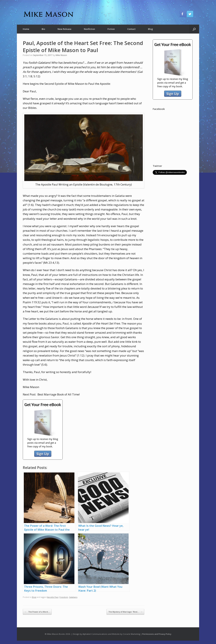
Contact (131, 29)
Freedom (64, 597)
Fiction (111, 29)
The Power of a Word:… (37, 612)
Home (26, 29)
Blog (150, 29)
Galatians (73, 597)
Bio (43, 29)
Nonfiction (89, 29)
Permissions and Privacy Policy (157, 634)
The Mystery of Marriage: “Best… (125, 612)
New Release (64, 29)
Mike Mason (61, 55)
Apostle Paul (53, 597)
